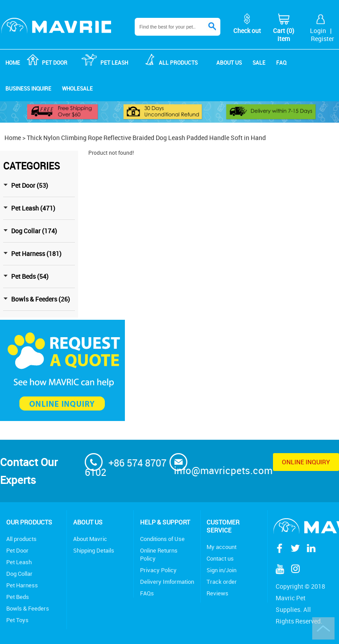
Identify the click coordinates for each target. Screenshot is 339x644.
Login (318, 31)
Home (13, 62)
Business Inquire (28, 88)
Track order (222, 582)
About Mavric (90, 539)
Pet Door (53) (30, 185)
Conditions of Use (162, 539)
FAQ (281, 62)
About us (229, 62)
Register (322, 39)
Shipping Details (94, 550)
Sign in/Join (221, 570)
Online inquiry (306, 462)
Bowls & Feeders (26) (41, 299)
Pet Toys (17, 620)
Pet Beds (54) (30, 276)
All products (21, 539)
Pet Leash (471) (33, 208)
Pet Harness (22, 585)
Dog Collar (19, 574)
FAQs (147, 593)
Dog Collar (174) (34, 231)
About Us (88, 522)
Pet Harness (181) (36, 254)
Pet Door (55, 62)
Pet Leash (114, 62)
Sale (259, 62)
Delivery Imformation (167, 582)
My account (221, 547)
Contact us (220, 558)
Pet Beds (18, 597)
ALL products (178, 62)
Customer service (223, 526)
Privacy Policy (158, 570)
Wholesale (77, 88)
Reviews (217, 593)
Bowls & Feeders (28, 608)
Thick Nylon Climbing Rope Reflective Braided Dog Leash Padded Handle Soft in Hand (146, 138)
